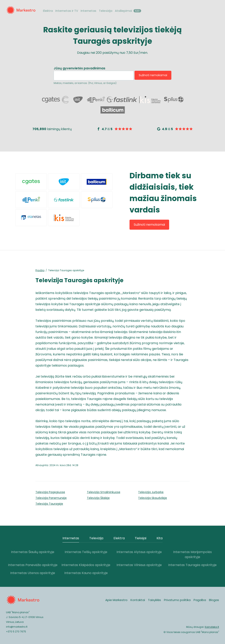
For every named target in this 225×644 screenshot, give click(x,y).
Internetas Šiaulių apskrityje (33, 552)
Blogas (214, 600)
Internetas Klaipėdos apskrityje (86, 565)
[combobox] (94, 76)
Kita (160, 538)
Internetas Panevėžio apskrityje (33, 565)
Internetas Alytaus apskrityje (139, 552)
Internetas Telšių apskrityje (86, 552)
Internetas (88, 11)
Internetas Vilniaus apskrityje (139, 565)
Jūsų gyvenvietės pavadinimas (79, 69)
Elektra (48, 11)
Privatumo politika (177, 600)
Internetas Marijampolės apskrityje (192, 554)
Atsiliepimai (128, 11)
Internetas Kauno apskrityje (86, 573)
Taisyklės (154, 600)
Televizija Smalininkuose (104, 492)
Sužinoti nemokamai (153, 75)
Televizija (106, 11)
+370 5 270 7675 (16, 632)
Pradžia (40, 270)
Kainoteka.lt (212, 627)
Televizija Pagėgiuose (50, 492)
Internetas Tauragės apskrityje (192, 565)
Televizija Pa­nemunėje (51, 498)
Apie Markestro (116, 600)
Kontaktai (138, 600)
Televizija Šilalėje (98, 498)
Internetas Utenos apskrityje (33, 573)
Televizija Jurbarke (151, 492)
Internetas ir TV (67, 11)
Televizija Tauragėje (49, 504)
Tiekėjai (141, 538)
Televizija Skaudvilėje (153, 498)
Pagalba (200, 600)
